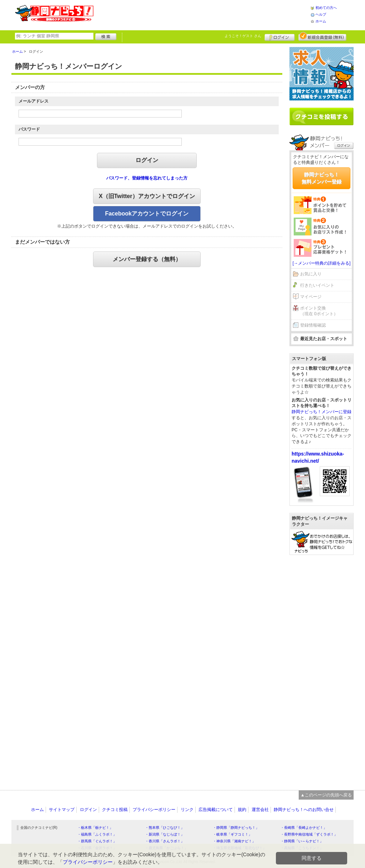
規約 (242, 810)
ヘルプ (321, 14)
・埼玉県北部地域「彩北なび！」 (240, 848)
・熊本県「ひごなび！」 (165, 828)
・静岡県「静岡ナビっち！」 (236, 828)
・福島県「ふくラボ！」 (97, 834)
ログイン (280, 36)
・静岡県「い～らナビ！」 (302, 841)
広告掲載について (216, 810)
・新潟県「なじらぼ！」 (165, 834)
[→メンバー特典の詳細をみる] (322, 263)
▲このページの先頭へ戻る (326, 795)
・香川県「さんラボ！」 (165, 841)
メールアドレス (34, 101)
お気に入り (311, 274)
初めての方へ (326, 8)
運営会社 (260, 810)
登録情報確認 (313, 325)
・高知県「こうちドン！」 (302, 848)
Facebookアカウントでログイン (147, 214)
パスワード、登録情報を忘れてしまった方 (147, 178)
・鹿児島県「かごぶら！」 (166, 848)
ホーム (321, 21)
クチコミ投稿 (115, 810)
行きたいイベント (317, 285)
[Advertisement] (202, 14)
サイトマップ (62, 810)
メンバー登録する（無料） (147, 259)
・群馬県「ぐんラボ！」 (97, 841)
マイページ (311, 297)
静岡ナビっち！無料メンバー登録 (322, 178)
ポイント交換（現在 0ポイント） (319, 311)
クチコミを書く (322, 116)
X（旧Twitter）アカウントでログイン (147, 196)
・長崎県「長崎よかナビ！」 (304, 828)
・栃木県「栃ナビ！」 (95, 828)
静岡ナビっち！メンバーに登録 (322, 412)
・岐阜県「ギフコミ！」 (232, 834)
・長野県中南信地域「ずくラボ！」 (309, 834)
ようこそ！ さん (243, 36)
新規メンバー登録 (322, 36)
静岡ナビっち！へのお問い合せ (304, 810)
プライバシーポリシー (154, 810)
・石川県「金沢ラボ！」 (97, 848)
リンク (187, 810)
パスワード (29, 129)
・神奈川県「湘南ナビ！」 (234, 841)
